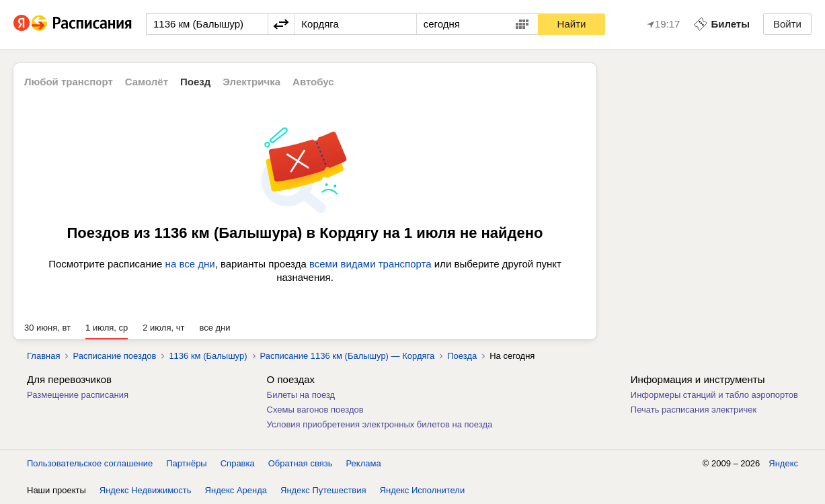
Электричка (251, 82)
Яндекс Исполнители (423, 490)
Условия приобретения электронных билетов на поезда (380, 424)
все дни (214, 328)
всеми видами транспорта (370, 264)
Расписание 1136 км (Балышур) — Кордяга (348, 356)
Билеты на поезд (301, 395)
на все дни (190, 264)
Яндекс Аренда (236, 490)
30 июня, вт (47, 328)
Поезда (462, 356)
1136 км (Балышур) (208, 356)
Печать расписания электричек (694, 410)
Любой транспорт (69, 82)
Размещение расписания (78, 395)
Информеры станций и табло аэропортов (714, 395)
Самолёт (147, 82)
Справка (238, 463)
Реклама (364, 463)
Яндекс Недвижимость (146, 490)
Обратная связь (301, 463)
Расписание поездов (114, 356)
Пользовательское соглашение (90, 463)
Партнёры (186, 463)
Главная (43, 356)
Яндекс (783, 463)
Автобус (313, 82)
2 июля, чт (163, 328)
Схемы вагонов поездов (315, 410)
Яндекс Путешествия (323, 490)
